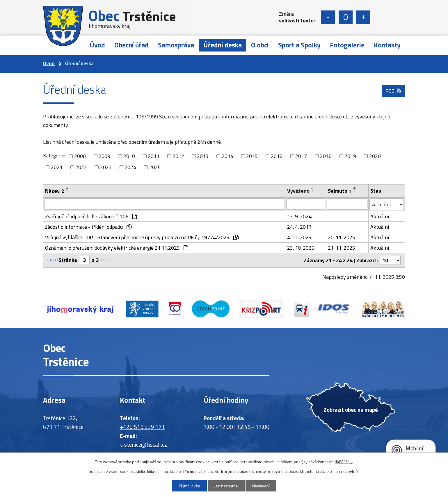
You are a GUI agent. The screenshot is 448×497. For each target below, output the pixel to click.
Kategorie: (54, 156)
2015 (252, 156)
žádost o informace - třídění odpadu (88, 227)
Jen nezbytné (226, 486)
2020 (375, 156)
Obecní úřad (131, 45)
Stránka (68, 260)
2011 (154, 156)
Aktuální (380, 216)
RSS (393, 91)
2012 (178, 156)
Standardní (346, 17)
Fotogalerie (347, 45)
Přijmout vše (189, 486)
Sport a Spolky (299, 45)
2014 (227, 156)
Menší (328, 17)
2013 (203, 156)
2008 (80, 156)
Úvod (97, 45)
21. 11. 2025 (342, 248)
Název (55, 191)
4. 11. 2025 (299, 237)
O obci (260, 45)
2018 (326, 156)
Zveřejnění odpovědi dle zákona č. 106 (91, 216)
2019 (350, 156)
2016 (277, 156)
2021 (57, 167)
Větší (363, 17)
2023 (106, 167)
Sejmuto (340, 191)
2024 (130, 167)
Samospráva (176, 45)
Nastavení (261, 486)
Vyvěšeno (298, 191)
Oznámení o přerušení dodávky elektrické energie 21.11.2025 (117, 248)
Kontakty (387, 45)
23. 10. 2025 (301, 248)
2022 (81, 167)
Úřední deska (223, 45)
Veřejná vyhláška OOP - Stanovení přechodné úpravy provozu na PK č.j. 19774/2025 (142, 237)
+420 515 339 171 (142, 427)
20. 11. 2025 (342, 237)
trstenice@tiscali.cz (143, 444)
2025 (155, 167)
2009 (104, 156)
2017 (301, 156)
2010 (129, 156)
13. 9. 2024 (299, 216)
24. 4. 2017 (299, 227)
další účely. (344, 462)
